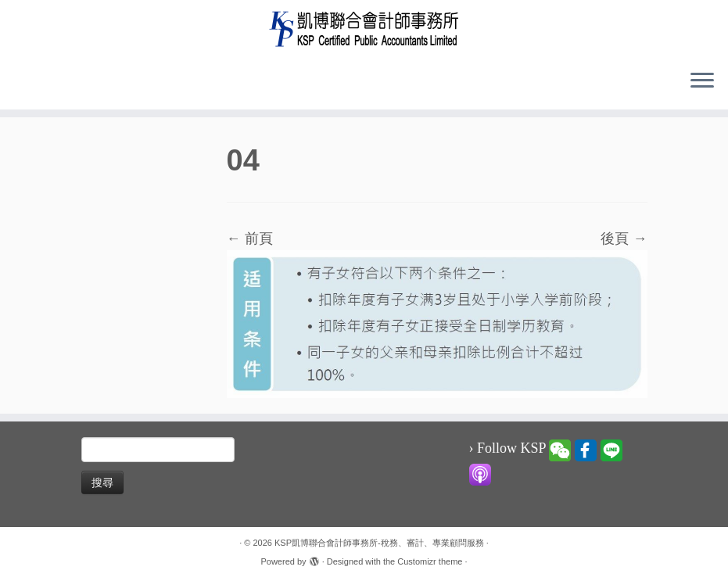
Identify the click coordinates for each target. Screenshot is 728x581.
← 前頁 (250, 238)
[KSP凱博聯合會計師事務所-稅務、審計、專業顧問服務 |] (364, 29)
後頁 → (624, 238)
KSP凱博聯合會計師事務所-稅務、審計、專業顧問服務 (379, 543)
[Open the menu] (702, 81)
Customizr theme (430, 561)
